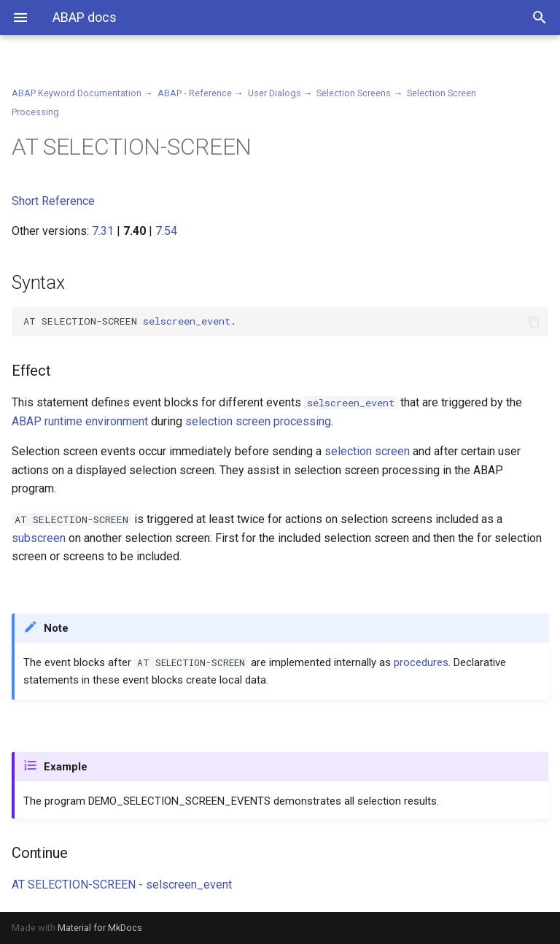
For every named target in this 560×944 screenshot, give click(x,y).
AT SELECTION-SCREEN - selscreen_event (122, 885)
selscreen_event (187, 321)
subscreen (39, 538)
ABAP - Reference (195, 93)
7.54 (166, 231)
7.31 (103, 231)
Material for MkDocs (100, 928)
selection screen (367, 451)
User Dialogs (275, 93)
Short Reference (53, 201)
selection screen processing (258, 421)
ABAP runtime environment (80, 421)
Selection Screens (354, 93)
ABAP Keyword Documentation (77, 93)
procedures (421, 662)
